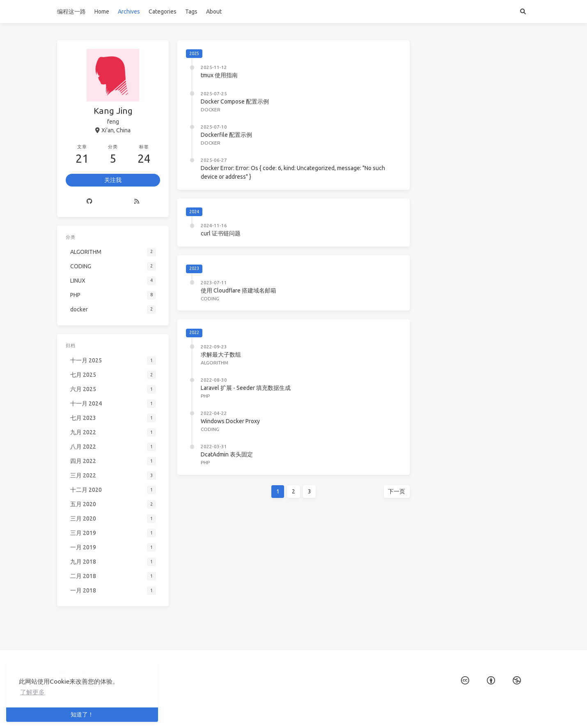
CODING (210, 298)
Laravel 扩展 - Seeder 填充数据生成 (246, 388)
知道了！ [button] (82, 714)
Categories (163, 12)
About (214, 12)
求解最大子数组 (221, 355)
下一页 (397, 491)
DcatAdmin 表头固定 (227, 454)
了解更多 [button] (32, 692)
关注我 (113, 179)
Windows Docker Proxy (230, 421)
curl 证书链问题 (221, 233)
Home (102, 12)
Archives (129, 12)
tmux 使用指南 (219, 75)
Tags (191, 12)
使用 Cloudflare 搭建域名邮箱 (238, 290)
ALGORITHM (214, 363)
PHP (205, 396)
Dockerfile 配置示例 (226, 135)
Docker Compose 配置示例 (235, 101)
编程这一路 (71, 12)
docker (211, 109)
